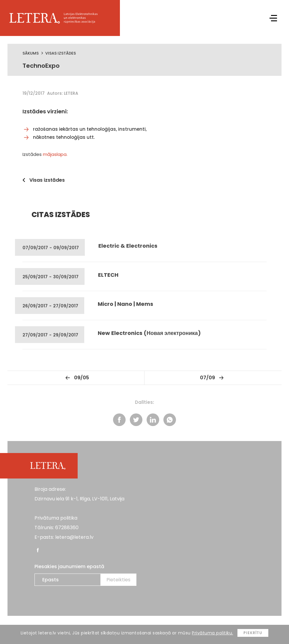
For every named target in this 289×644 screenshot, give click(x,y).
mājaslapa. (55, 154)
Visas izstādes (61, 53)
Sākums (31, 53)
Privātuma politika (56, 518)
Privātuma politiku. (213, 633)
